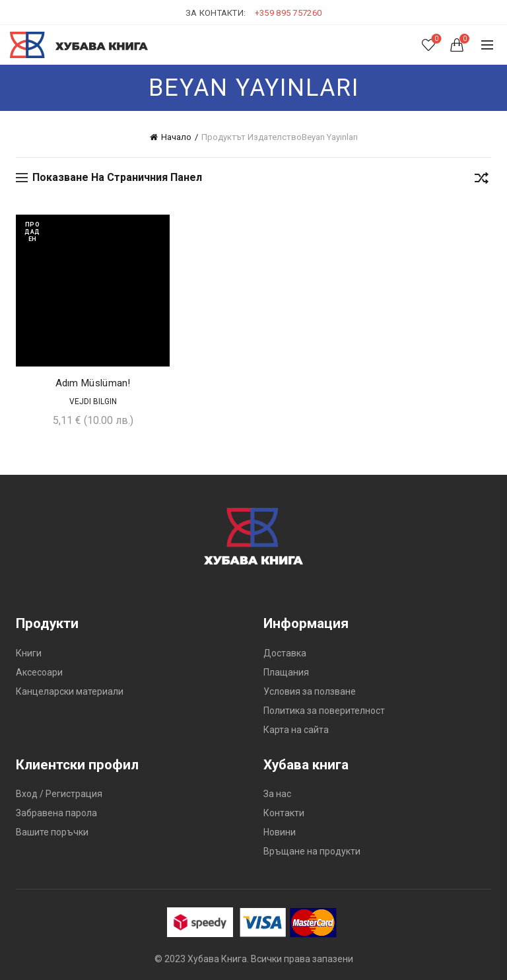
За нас (277, 794)
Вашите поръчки (52, 832)
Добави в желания (158, 226)
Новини (280, 832)
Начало (176, 137)
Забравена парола (56, 813)
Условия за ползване (310, 691)
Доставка (285, 653)
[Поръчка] (481, 180)
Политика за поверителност (324, 711)
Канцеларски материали (70, 691)
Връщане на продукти (312, 851)
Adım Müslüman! (93, 383)
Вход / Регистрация (59, 794)
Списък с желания (435, 39)
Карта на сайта (296, 730)
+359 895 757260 (288, 13)
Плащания (286, 672)
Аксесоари (39, 672)
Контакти (284, 813)
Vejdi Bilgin (93, 402)
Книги (29, 653)
